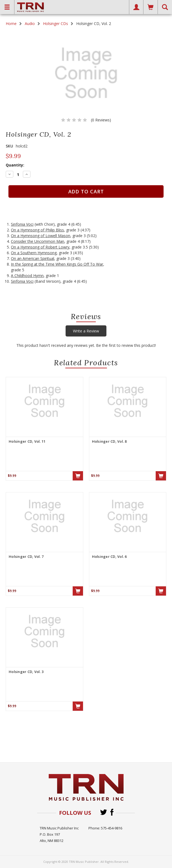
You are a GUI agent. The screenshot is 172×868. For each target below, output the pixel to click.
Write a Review (86, 331)
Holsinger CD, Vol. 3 (26, 672)
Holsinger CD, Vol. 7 (26, 556)
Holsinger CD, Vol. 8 (109, 441)
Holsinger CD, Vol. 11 (27, 441)
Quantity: (15, 165)
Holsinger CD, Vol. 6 (109, 556)
